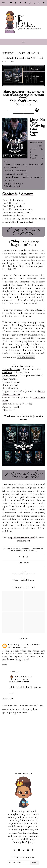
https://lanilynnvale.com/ (21, 538)
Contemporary (23, 549)
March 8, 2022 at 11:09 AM (19, 647)
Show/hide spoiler (26, 357)
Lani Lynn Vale (31, 551)
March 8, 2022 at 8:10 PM (19, 682)
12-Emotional (9, 549)
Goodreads (10, 194)
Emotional (19, 551)
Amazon (27, 194)
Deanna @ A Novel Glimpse (24, 645)
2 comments (23, 563)
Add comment (8, 699)
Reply (5, 665)
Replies (15, 672)
